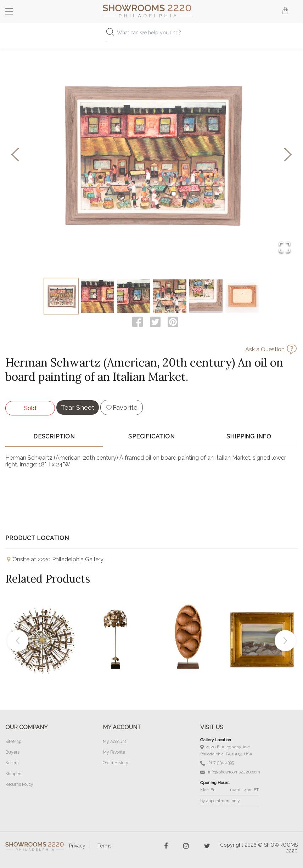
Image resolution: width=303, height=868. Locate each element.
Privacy (77, 846)
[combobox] (151, 35)
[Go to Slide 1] (61, 296)
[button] (151, 155)
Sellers (12, 764)
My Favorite (114, 753)
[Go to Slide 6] (242, 296)
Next (285, 641)
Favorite (125, 408)
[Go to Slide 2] (97, 296)
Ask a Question (265, 350)
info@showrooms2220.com (230, 772)
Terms (105, 846)
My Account (114, 742)
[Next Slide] (288, 155)
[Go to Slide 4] (170, 296)
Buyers (12, 753)
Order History (116, 764)
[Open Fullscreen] (284, 247)
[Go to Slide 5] (206, 296)
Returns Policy (19, 785)
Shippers (14, 774)
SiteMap (13, 742)
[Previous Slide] (15, 155)
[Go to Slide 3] (134, 296)
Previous (18, 641)
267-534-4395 (217, 764)
